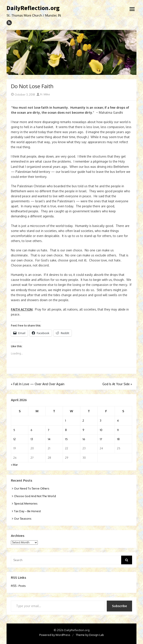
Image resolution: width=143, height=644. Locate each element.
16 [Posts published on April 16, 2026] (84, 439)
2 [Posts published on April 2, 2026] (83, 421)
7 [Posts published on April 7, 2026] (49, 430)
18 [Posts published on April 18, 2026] (118, 439)
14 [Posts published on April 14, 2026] (49, 439)
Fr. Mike (43, 94)
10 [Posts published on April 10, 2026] (101, 430)
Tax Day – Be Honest (27, 511)
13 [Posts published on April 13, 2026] (32, 439)
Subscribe (119, 606)
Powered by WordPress (55, 635)
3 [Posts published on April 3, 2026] (101, 421)
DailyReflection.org (33, 8)
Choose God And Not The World (35, 496)
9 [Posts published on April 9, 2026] (83, 430)
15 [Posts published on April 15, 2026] (66, 439)
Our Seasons (23, 519)
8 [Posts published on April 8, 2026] (66, 430)
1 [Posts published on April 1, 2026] (65, 421)
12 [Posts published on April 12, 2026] (15, 439)
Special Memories (26, 503)
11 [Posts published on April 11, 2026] (118, 430)
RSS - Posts (18, 586)
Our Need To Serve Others (32, 488)
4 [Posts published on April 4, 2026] (118, 421)
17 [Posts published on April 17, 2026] (101, 439)
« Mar (14, 465)
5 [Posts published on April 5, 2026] (14, 430)
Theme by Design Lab (90, 635)
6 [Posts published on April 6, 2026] (31, 430)
